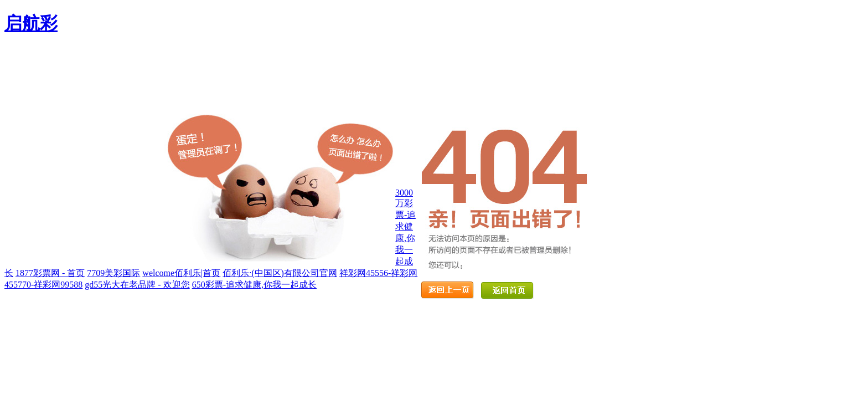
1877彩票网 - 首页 (50, 273)
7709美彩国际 (113, 273)
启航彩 (31, 23)
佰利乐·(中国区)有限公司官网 (280, 273)
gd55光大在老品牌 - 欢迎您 (137, 285)
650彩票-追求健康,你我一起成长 (254, 285)
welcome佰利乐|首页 (181, 273)
